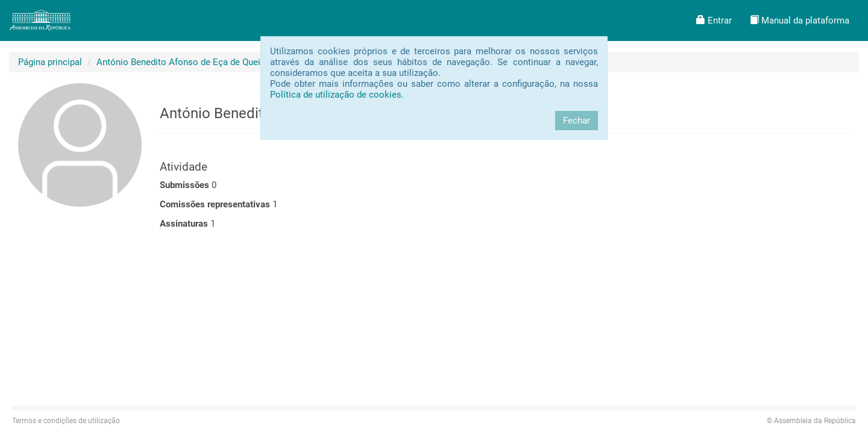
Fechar (577, 121)
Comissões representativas (215, 204)
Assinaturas (184, 224)
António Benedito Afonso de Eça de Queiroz (185, 62)
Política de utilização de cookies (336, 95)
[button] (714, 20)
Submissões (184, 185)
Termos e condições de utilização (66, 421)
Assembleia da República (811, 421)
